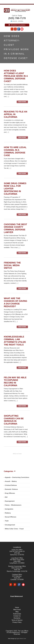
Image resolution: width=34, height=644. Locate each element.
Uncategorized (10, 525)
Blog (17, 612)
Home (17, 607)
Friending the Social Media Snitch (12, 265)
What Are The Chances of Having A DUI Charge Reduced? (16, 302)
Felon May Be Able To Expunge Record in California (15, 381)
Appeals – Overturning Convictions (17, 477)
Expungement (10, 501)
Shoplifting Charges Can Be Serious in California (14, 420)
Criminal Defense (11, 485)
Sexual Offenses (11, 517)
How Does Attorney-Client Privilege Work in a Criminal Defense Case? (16, 76)
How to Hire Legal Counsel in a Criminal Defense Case (15, 151)
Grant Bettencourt (17, 596)
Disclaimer (17, 618)
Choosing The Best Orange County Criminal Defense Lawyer (16, 228)
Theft (7, 521)
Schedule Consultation (17, 25)
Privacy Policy (17, 622)
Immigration (9, 509)
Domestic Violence (11, 489)
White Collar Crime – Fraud (14, 529)
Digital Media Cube (21, 639)
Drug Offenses (10, 493)
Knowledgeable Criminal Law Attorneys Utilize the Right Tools (15, 341)
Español (21, 21)
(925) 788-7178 (17, 18)
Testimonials (17, 614)
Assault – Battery (11, 481)
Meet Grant (17, 610)
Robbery (8, 513)
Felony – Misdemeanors (13, 505)
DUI (6, 497)
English (15, 21)
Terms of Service (17, 620)
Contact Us (17, 616)
